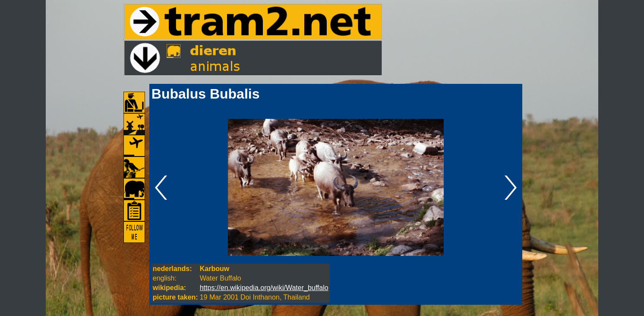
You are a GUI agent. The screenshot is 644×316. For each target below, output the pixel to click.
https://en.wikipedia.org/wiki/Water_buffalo (264, 288)
